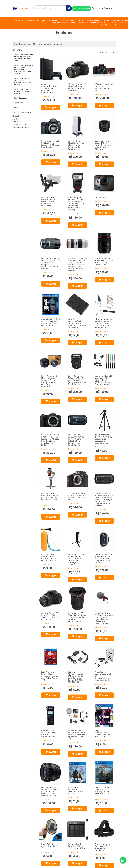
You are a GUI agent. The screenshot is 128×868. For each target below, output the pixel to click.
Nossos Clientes (74, 22)
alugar (51, 108)
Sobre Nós (65, 22)
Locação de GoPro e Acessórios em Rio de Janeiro (23, 91)
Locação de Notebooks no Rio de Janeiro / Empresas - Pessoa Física (24, 58)
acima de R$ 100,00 (21, 127)
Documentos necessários (93, 22)
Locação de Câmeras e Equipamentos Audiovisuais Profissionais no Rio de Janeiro (24, 70)
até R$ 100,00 (19, 125)
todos (15, 119)
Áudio (16, 108)
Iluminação (18, 103)
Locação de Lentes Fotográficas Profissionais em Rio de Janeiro (23, 82)
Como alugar (82, 22)
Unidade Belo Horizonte (106, 23)
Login (96, 8)
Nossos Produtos (56, 22)
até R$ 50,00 (18, 122)
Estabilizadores (20, 98)
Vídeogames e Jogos (22, 112)
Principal (19, 21)
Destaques (30, 21)
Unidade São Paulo (116, 23)
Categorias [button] (43, 21)
